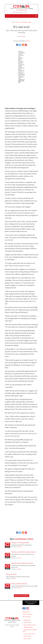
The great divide (11, 574)
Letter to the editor (28, 614)
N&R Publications (28, 627)
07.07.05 (18, 22)
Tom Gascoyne (22, 36)
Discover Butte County (30, 625)
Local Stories (24, 22)
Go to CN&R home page (22, 10)
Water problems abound (19, 584)
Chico (13, 22)
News (30, 22)
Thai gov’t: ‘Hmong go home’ (20, 543)
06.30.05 (14, 578)
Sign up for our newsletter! (22, 596)
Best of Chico (27, 623)
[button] (36, 16)
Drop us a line (26, 612)
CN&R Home (27, 620)
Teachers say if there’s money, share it (24, 552)
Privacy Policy (27, 636)
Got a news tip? (27, 617)
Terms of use (27, 639)
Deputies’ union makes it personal (22, 563)
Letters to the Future (29, 634)
